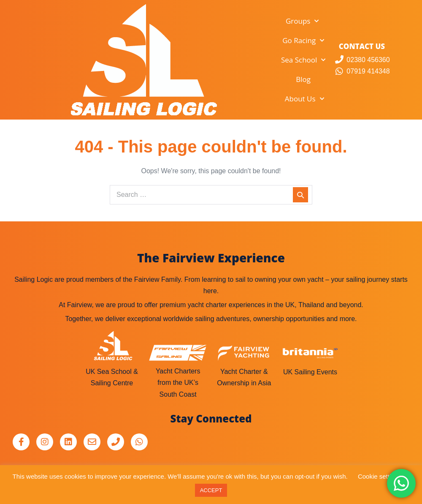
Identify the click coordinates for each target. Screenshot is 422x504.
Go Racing (303, 41)
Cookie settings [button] (380, 476)
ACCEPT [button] (211, 490)
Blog (303, 79)
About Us (304, 99)
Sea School (303, 60)
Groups (302, 21)
